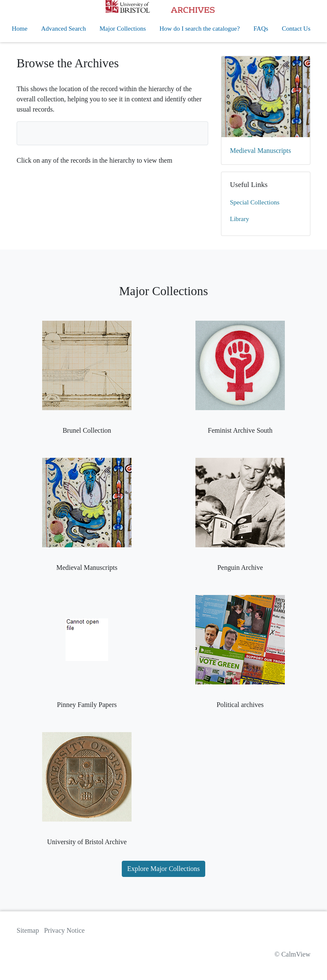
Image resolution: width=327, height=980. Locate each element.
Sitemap (28, 930)
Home (20, 29)
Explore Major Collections (164, 869)
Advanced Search (63, 29)
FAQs (261, 29)
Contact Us (296, 29)
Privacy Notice (64, 930)
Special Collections (255, 202)
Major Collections (123, 29)
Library (240, 219)
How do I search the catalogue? (200, 29)
